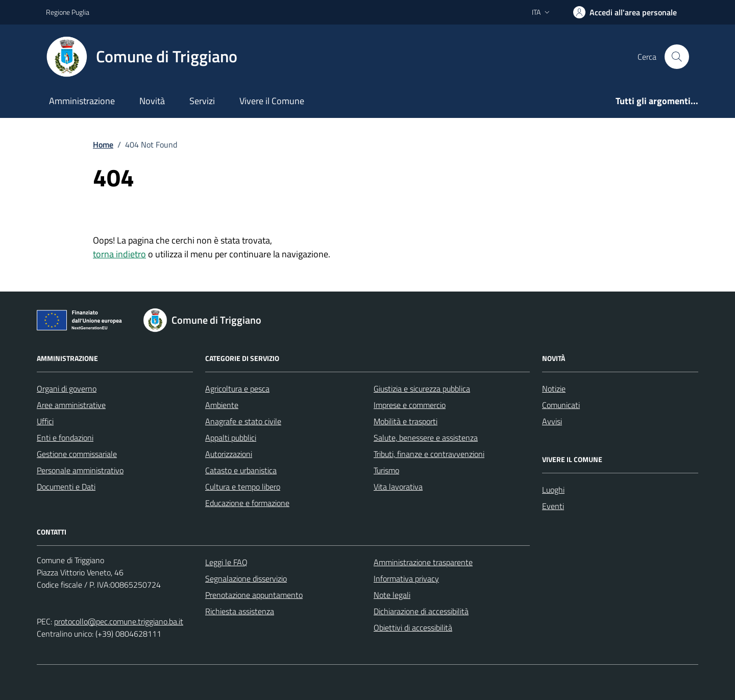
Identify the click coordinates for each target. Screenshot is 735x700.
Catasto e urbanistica (241, 470)
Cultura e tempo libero (243, 487)
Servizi (202, 101)
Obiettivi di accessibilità (413, 627)
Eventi (553, 506)
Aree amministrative (71, 405)
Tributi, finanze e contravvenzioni (429, 454)
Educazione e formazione (247, 503)
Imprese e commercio (410, 405)
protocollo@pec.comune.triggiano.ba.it (119, 621)
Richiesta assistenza (240, 611)
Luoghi (553, 490)
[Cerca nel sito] (677, 57)
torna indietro (119, 254)
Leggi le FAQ (226, 562)
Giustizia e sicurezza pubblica (422, 389)
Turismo (386, 470)
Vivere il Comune (272, 101)
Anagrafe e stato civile (243, 421)
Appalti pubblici (231, 438)
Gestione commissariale (77, 454)
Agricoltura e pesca (237, 389)
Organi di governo (67, 389)
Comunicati (561, 405)
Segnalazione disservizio (246, 578)
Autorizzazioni (229, 454)
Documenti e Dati (66, 487)
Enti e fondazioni (65, 438)
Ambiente (222, 405)
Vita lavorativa (398, 487)
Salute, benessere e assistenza (426, 438)
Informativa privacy (406, 578)
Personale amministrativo (80, 470)
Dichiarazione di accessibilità (421, 611)
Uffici (45, 421)
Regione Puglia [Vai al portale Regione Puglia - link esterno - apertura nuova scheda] (68, 12)
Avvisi (552, 421)
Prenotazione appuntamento (254, 595)
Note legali (392, 595)
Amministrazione (82, 101)
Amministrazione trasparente (423, 562)
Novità (152, 101)
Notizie (554, 389)
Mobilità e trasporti (406, 421)
